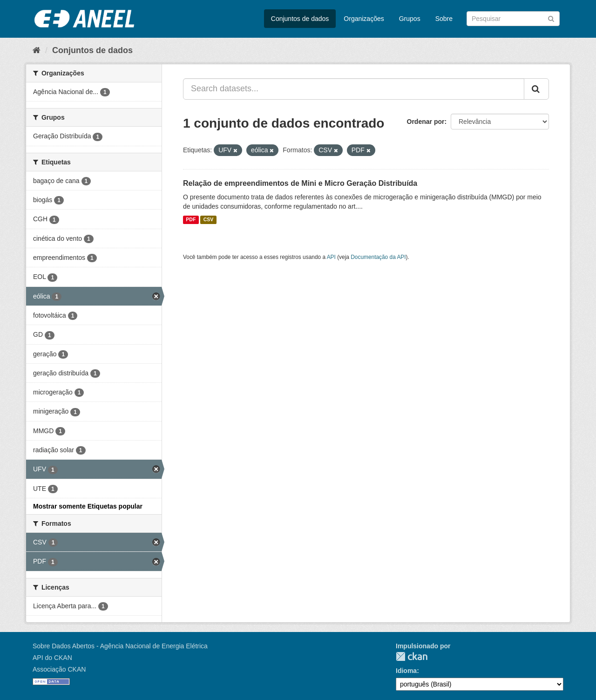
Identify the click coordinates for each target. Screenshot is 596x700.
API (331, 257)
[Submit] (551, 18)
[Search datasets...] (354, 89)
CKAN (412, 656)
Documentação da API (378, 257)
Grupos (410, 19)
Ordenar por (426, 122)
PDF (191, 220)
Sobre (444, 19)
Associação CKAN (59, 669)
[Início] (37, 50)
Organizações (364, 19)
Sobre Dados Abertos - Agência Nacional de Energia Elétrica (120, 646)
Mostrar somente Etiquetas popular (88, 506)
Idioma (406, 671)
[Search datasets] (513, 19)
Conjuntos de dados (300, 19)
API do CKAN (52, 658)
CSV (209, 220)
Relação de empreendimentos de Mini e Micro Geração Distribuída (300, 183)
